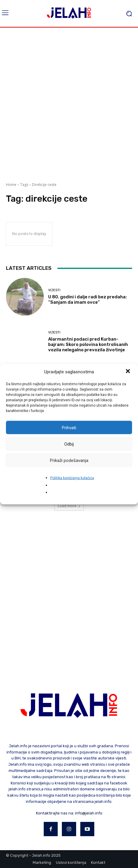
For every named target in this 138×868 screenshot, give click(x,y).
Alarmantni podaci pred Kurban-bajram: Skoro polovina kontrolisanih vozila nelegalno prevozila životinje (88, 344)
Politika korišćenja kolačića (72, 478)
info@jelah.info (89, 813)
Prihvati (69, 427)
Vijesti (54, 290)
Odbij (69, 444)
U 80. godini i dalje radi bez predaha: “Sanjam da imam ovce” (87, 300)
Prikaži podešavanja (69, 460)
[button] (128, 372)
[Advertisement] (69, 103)
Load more (69, 506)
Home (11, 185)
